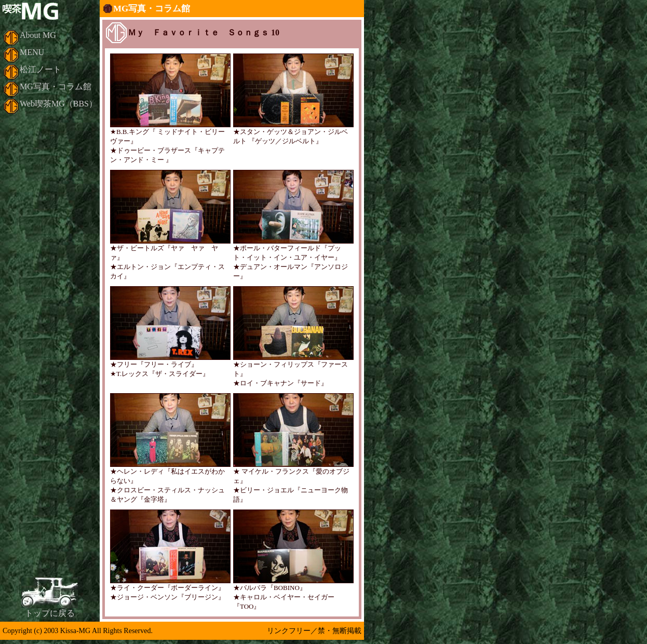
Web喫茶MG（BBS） (58, 104)
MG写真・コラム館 (56, 86)
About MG (38, 35)
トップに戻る (50, 613)
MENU (32, 52)
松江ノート (41, 69)
